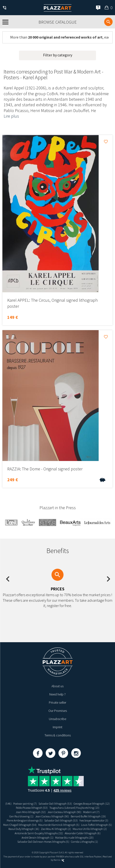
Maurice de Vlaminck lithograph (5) (59, 825)
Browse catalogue (58, 22)
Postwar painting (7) (25, 804)
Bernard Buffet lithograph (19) (88, 816)
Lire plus (11, 116)
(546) (8, 804)
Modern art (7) (91, 812)
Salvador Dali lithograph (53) (55, 804)
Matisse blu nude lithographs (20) (74, 838)
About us (57, 686)
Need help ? (57, 694)
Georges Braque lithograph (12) (92, 804)
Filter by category (58, 55)
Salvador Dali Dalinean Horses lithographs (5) (43, 842)
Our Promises (58, 711)
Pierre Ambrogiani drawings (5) (25, 820)
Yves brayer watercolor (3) (94, 820)
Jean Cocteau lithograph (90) (64, 812)
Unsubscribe (57, 719)
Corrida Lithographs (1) (84, 842)
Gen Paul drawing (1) (21, 816)
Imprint (57, 727)
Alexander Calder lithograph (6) (83, 833)
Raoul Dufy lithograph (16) (24, 829)
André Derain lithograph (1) (38, 838)
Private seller (57, 702)
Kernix (59, 860)
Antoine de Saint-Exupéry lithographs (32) (39, 833)
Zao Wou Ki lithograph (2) (56, 829)
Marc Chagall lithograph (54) (20, 825)
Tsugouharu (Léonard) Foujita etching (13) (74, 808)
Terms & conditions (58, 735)
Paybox (97, 857)
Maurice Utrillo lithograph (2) (90, 829)
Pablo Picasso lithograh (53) (32, 808)
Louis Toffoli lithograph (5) (96, 825)
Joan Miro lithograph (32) (31, 812)
